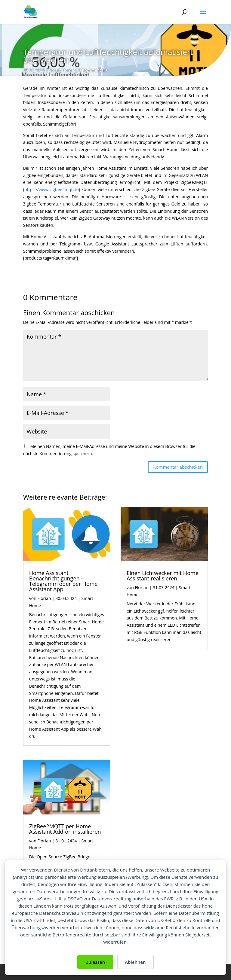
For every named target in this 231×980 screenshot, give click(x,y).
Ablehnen (135, 962)
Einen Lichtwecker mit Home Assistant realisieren (163, 576)
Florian (44, 598)
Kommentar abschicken (178, 467)
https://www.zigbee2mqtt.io (52, 189)
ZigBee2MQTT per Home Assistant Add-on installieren (65, 829)
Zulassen (95, 962)
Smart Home (61, 70)
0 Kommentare (93, 70)
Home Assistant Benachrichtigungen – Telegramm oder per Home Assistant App (63, 581)
